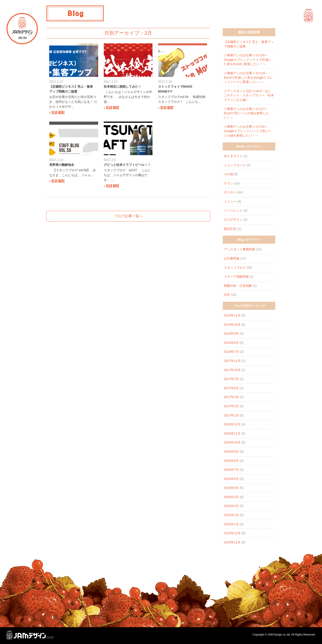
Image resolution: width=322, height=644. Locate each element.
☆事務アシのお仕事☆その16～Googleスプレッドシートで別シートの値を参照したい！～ (248, 131)
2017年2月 (231, 406)
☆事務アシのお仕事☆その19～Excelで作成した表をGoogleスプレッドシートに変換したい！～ (248, 77)
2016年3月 (231, 506)
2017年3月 (231, 397)
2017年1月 (231, 415)
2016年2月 (231, 515)
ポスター (230, 192)
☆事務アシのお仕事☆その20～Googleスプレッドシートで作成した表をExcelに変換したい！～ (248, 60)
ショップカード (235, 165)
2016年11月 (232, 433)
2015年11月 (232, 542)
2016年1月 (231, 524)
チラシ (229, 183)
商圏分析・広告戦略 (238, 286)
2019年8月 (231, 343)
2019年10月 (232, 325)
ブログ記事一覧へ (128, 216)
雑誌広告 (230, 229)
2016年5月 (231, 488)
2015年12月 (232, 533)
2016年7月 (231, 470)
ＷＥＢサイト (233, 156)
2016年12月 (232, 424)
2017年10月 (232, 370)
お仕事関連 (232, 258)
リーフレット (233, 211)
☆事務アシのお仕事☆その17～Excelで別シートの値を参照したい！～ (246, 113)
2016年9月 (231, 452)
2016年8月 (231, 461)
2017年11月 (232, 361)
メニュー (230, 201)
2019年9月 (231, 334)
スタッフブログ (235, 268)
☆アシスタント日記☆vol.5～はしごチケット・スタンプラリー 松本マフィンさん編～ (249, 95)
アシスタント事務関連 (239, 249)
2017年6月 (231, 388)
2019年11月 (232, 315)
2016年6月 (231, 479)
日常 (227, 295)
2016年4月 (231, 497)
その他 (229, 174)
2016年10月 (232, 442)
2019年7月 (231, 352)
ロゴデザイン (233, 220)
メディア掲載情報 (236, 277)
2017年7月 (231, 379)
